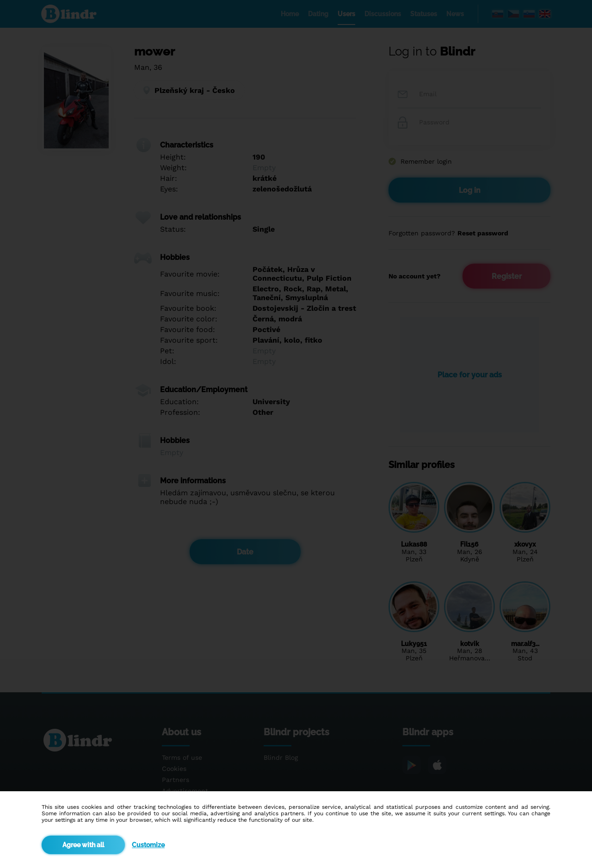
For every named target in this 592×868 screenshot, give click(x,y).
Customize (148, 845)
